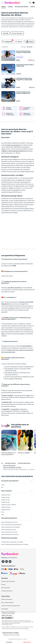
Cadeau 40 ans (6, 500)
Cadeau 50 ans (6, 502)
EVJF (3, 512)
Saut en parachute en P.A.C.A (10, 522)
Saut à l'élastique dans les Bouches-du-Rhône (15, 544)
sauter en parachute (14, 145)
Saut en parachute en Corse (9, 532)
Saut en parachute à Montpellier (11, 527)
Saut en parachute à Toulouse (10, 534)
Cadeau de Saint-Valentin (9, 505)
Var (2, 487)
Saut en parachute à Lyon (9, 529)
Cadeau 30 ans (6, 497)
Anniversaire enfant (22, 7)
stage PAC (15, 409)
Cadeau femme (6, 510)
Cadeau (10, 7)
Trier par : (28, 47)
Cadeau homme (6, 507)
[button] (34, 3)
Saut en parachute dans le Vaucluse (11, 525)
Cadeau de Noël (6, 495)
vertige (12, 308)
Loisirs (4, 6)
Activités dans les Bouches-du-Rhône (12, 542)
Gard (3, 485)
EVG (3, 514)
